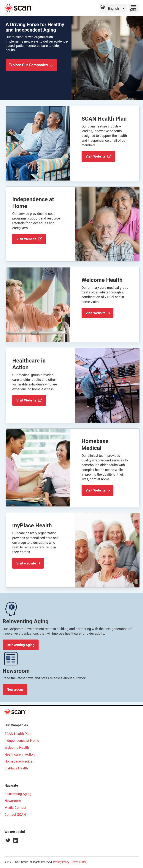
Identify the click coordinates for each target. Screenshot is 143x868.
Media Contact (15, 807)
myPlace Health (16, 768)
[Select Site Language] (113, 8)
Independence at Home (22, 740)
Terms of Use (79, 862)
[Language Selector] (117, 8)
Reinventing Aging (20, 645)
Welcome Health (17, 747)
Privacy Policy (61, 862)
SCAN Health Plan (18, 733)
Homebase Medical (19, 761)
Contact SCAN (15, 814)
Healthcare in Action (20, 754)
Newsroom (15, 689)
